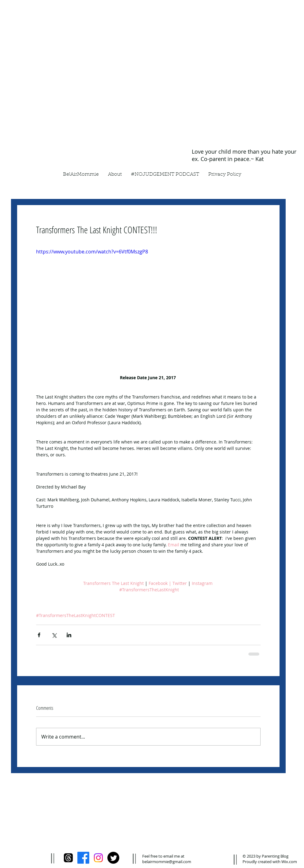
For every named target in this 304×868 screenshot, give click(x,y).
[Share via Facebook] (39, 635)
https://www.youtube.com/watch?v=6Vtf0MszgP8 (92, 252)
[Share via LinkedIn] (69, 635)
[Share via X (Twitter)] (54, 635)
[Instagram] (98, 858)
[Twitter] (113, 858)
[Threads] (68, 858)
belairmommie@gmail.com (167, 862)
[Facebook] (83, 858)
